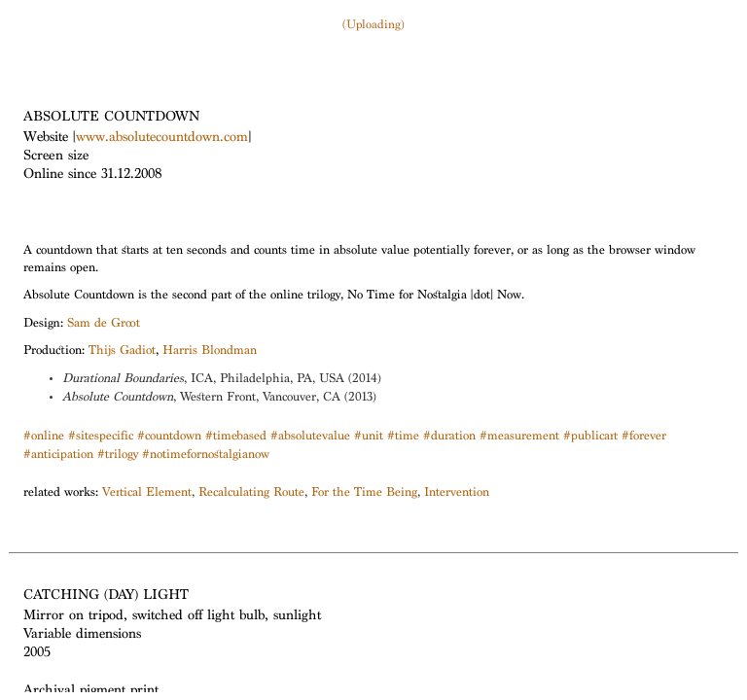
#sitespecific (101, 437)
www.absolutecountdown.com (162, 138)
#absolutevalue (310, 437)
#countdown (169, 437)
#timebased (236, 437)
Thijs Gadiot (122, 351)
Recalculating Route (251, 493)
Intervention (457, 493)
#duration (449, 437)
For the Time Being (364, 493)
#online (44, 437)
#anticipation (58, 455)
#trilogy (118, 455)
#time (403, 437)
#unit (369, 437)
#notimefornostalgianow (206, 455)
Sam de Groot (104, 324)
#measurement (519, 437)
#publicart (590, 437)
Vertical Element (147, 493)
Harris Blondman (210, 351)
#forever (644, 437)
